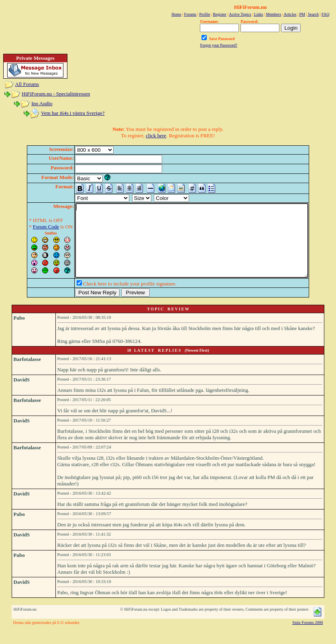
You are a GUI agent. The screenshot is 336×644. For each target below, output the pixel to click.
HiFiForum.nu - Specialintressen (56, 94)
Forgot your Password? (219, 45)
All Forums (27, 84)
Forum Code (32, 227)
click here (156, 136)
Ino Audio (42, 103)
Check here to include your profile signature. (116, 298)
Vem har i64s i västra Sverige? (73, 113)
